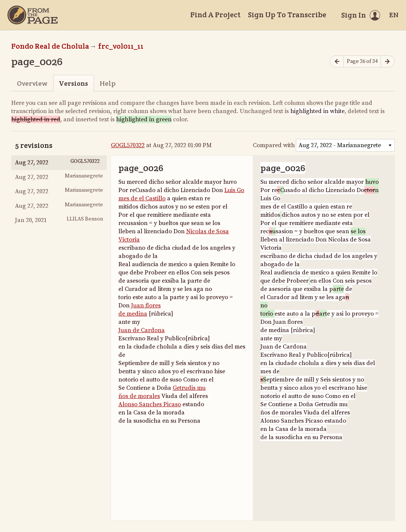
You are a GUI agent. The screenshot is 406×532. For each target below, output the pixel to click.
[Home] (33, 15)
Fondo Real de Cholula (50, 46)
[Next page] (388, 62)
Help (108, 83)
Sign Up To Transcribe (287, 15)
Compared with (274, 145)
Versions (73, 83)
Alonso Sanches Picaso (150, 404)
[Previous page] (337, 62)
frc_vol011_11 (121, 46)
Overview (32, 83)
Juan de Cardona (142, 330)
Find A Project (215, 15)
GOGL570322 (128, 145)
